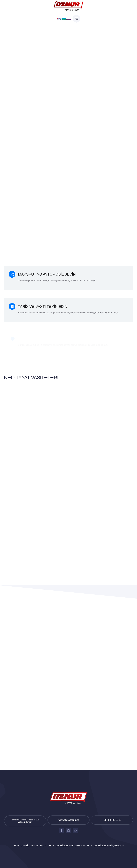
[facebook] (62, 831)
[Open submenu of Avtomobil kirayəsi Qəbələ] (123, 846)
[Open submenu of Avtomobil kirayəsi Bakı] (46, 846)
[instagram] (68, 831)
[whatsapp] (75, 831)
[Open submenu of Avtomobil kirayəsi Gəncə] (83, 846)
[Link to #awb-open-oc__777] (76, 19)
